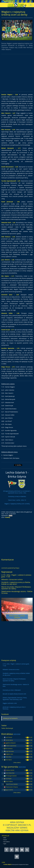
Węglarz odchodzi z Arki (10, 703)
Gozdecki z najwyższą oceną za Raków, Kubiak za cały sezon (16, 583)
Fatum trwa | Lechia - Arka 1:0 (17, 500)
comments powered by (10, 568)
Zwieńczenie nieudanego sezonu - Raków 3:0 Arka (17, 592)
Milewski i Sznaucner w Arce (12, 579)
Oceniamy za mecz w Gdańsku (17, 496)
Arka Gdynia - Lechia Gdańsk (17, 617)
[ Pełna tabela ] (17, 762)
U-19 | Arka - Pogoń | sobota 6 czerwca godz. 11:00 (16, 576)
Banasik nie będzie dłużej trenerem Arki (14, 694)
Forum (5, 840)
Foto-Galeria (7, 842)
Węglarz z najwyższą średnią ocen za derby (17, 504)
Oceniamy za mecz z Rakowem (12, 690)
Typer (5, 844)
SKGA (5, 838)
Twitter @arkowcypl (7, 728)
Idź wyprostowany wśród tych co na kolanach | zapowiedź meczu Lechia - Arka (17, 492)
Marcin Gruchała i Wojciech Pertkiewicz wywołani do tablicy (16, 588)
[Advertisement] (17, 73)
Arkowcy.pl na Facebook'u (10, 718)
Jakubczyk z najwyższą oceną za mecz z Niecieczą (14, 708)
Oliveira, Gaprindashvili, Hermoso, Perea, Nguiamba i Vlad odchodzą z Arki (15, 699)
